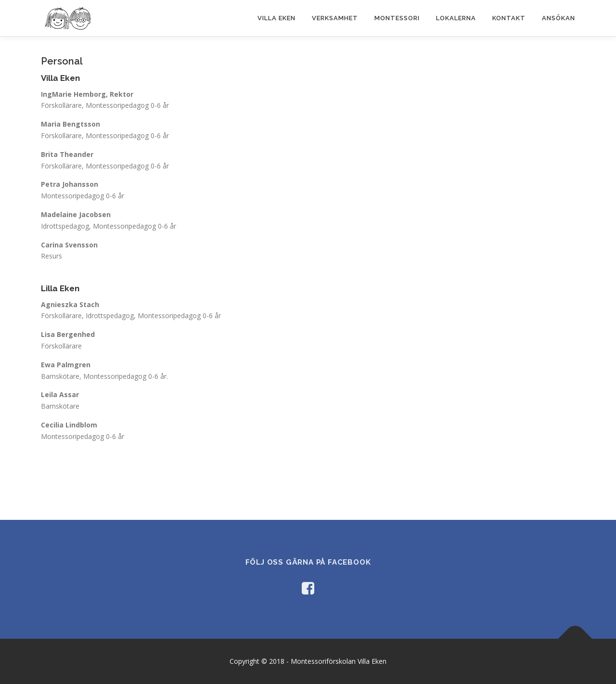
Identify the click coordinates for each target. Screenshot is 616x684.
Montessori (397, 18)
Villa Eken (276, 18)
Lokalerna (456, 18)
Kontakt (509, 18)
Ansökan (558, 18)
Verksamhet (335, 18)
